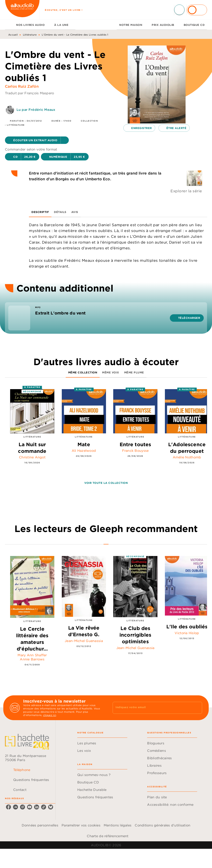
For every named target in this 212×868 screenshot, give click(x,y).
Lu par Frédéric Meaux (36, 110)
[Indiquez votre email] (152, 708)
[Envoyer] (197, 708)
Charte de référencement (108, 836)
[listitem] (8, 807)
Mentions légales (118, 825)
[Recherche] (179, 10)
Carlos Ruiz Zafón (22, 86)
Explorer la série (186, 191)
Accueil (13, 35)
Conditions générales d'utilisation (163, 825)
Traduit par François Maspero (30, 93)
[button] (37, 140)
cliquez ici (50, 715)
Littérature (30, 35)
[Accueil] (22, 10)
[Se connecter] (197, 10)
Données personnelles (40, 825)
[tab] (9, 25)
